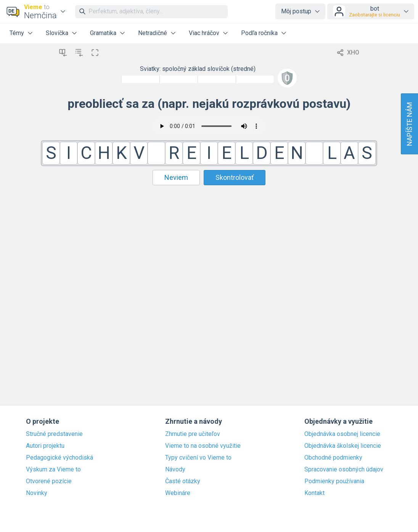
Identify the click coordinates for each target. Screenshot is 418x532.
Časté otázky (183, 481)
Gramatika (103, 33)
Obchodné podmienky (333, 458)
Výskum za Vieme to (53, 470)
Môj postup (296, 11)
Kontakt (314, 493)
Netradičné (153, 33)
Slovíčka (57, 33)
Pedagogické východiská (59, 458)
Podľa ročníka (259, 33)
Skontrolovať (235, 177)
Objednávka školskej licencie (343, 446)
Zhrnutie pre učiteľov (193, 434)
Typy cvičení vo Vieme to (198, 458)
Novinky (37, 493)
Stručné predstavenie (54, 434)
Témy (17, 33)
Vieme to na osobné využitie (203, 446)
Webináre (178, 493)
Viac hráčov (204, 33)
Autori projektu (45, 446)
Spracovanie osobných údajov (344, 470)
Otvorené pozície (49, 481)
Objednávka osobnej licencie (342, 434)
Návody (175, 470)
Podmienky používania (334, 481)
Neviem (176, 177)
